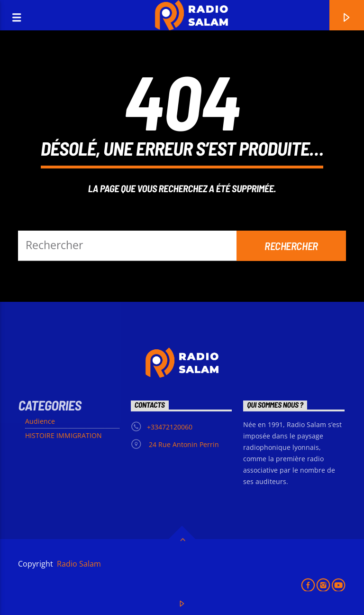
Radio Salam (78, 564)
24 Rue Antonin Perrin (183, 444)
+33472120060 (170, 427)
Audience (40, 421)
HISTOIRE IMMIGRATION (64, 435)
